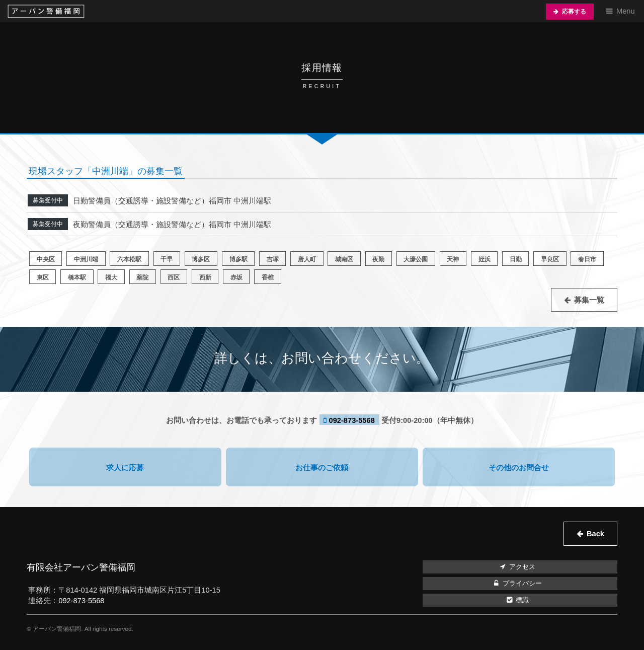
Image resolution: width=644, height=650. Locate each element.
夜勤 (378, 259)
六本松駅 (129, 259)
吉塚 (273, 259)
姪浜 (485, 259)
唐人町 (307, 259)
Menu (626, 11)
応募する (574, 11)
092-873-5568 (352, 420)
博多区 (201, 259)
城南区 (344, 259)
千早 (167, 259)
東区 (43, 277)
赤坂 (236, 277)
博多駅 (238, 259)
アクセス (517, 567)
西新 (205, 277)
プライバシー (517, 584)
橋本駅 (77, 277)
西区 (174, 277)
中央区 (46, 259)
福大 (111, 277)
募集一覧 (589, 300)
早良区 (550, 259)
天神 (453, 259)
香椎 (268, 277)
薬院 (142, 277)
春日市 (587, 259)
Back (595, 534)
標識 (517, 600)
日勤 (516, 259)
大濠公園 (416, 259)
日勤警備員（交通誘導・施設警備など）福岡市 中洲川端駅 (172, 201)
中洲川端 (86, 259)
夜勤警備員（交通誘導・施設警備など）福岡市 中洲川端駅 (172, 225)
